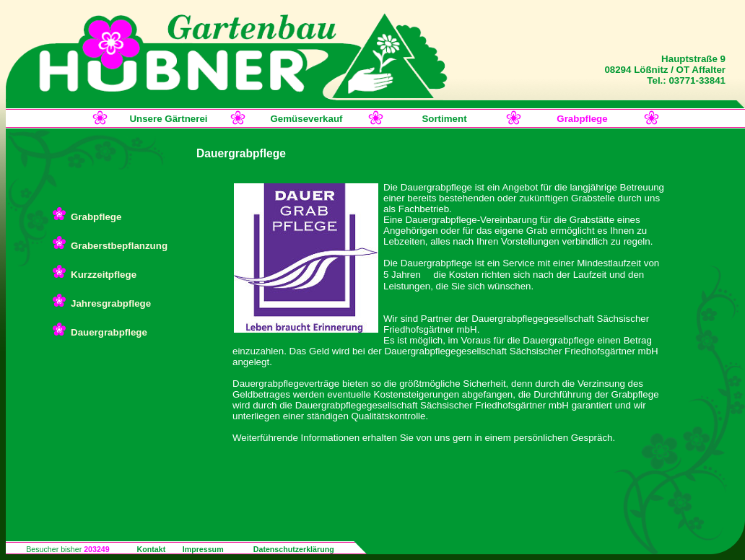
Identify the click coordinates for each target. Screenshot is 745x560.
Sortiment (444, 119)
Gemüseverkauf (306, 119)
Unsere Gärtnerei (168, 119)
